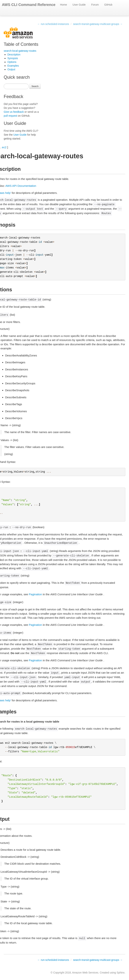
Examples (13, 66)
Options (12, 62)
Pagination (35, 594)
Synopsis (13, 58)
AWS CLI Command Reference (29, 5)
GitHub (108, 5)
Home (63, 5)
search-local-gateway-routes (20, 51)
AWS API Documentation (21, 186)
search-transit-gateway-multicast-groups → (98, 24)
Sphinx (121, 973)
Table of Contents (21, 44)
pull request (10, 116)
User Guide (79, 5)
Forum (95, 5)
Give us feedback (14, 112)
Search (35, 86)
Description (14, 55)
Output (11, 69)
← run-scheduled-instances (53, 24)
